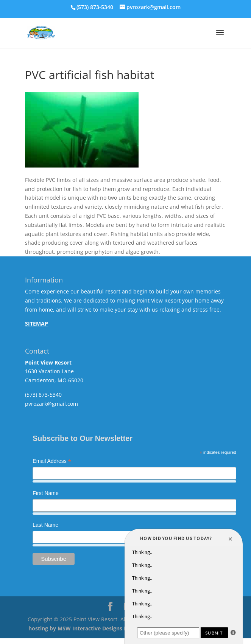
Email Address (52, 462)
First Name (45, 493)
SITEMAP (37, 324)
